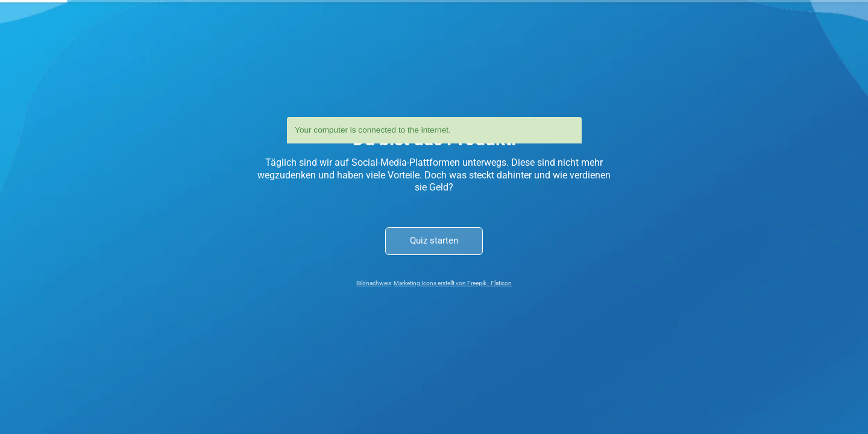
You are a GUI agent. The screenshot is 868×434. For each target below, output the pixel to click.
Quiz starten (434, 241)
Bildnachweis (374, 283)
